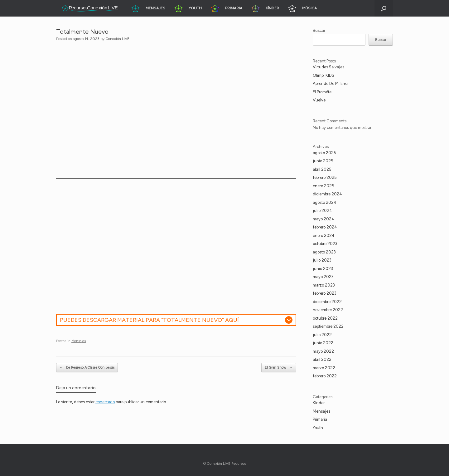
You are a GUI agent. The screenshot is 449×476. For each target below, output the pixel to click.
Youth (318, 428)
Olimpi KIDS (323, 75)
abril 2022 (322, 359)
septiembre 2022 (328, 326)
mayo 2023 (323, 277)
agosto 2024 (325, 202)
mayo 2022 (323, 351)
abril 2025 (322, 169)
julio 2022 (322, 335)
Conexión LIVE (117, 39)
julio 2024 (322, 211)
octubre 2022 (325, 318)
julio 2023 (322, 260)
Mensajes (79, 341)
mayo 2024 (323, 219)
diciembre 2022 (327, 302)
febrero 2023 (325, 293)
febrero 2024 (325, 227)
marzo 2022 (324, 368)
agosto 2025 (324, 153)
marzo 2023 (324, 285)
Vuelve (319, 100)
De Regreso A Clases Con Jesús (87, 368)
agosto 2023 (324, 252)
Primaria (320, 419)
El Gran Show (279, 368)
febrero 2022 (325, 376)
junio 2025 (323, 161)
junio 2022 (323, 343)
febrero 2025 (325, 177)
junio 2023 (323, 269)
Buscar (319, 30)
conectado (105, 402)
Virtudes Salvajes (328, 67)
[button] (384, 8)
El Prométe (322, 92)
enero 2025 (323, 186)
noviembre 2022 (328, 310)
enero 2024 (324, 236)
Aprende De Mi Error (331, 83)
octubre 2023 (325, 244)
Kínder (319, 403)
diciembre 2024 (327, 194)
